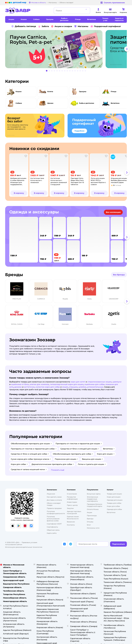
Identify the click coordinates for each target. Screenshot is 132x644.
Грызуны (83, 91)
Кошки (19, 91)
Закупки (70, 508)
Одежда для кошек (115, 500)
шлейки (82, 387)
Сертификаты (52, 527)
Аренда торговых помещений (74, 512)
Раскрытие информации (72, 498)
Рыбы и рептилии (87, 103)
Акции (89, 512)
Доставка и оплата (54, 500)
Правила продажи (54, 508)
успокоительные (95, 387)
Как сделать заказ (54, 497)
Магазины (81, 26)
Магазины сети (93, 528)
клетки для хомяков (39, 384)
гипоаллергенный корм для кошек (67, 384)
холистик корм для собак (48, 387)
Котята (50, 91)
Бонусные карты (94, 494)
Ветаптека (115, 103)
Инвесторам (72, 502)
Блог (89, 525)
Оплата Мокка (93, 509)
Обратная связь (53, 530)
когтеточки (29, 387)
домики (18, 387)
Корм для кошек (114, 497)
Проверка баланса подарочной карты (95, 505)
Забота (43, 26)
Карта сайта (52, 533)
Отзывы (90, 522)
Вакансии (71, 522)
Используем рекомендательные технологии (24, 547)
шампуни (117, 382)
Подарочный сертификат (106, 26)
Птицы (114, 91)
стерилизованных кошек (100, 382)
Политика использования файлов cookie (53, 519)
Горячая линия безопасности (73, 518)
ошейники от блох (20, 384)
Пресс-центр (72, 505)
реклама (98, 32)
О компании (72, 494)
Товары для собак (114, 503)
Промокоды (92, 516)
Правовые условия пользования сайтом (21, 543)
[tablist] (66, 49)
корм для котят (78, 382)
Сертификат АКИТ (54, 524)
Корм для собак (113, 506)
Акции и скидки (61, 26)
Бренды (90, 519)
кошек (65, 387)
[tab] (55, 49)
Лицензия (51, 494)
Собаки (19, 103)
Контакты (71, 525)
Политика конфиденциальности (56, 512)
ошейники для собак (94, 384)
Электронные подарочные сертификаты (92, 499)
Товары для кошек (114, 494)
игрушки (73, 387)
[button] (127, 49)
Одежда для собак (114, 509)
